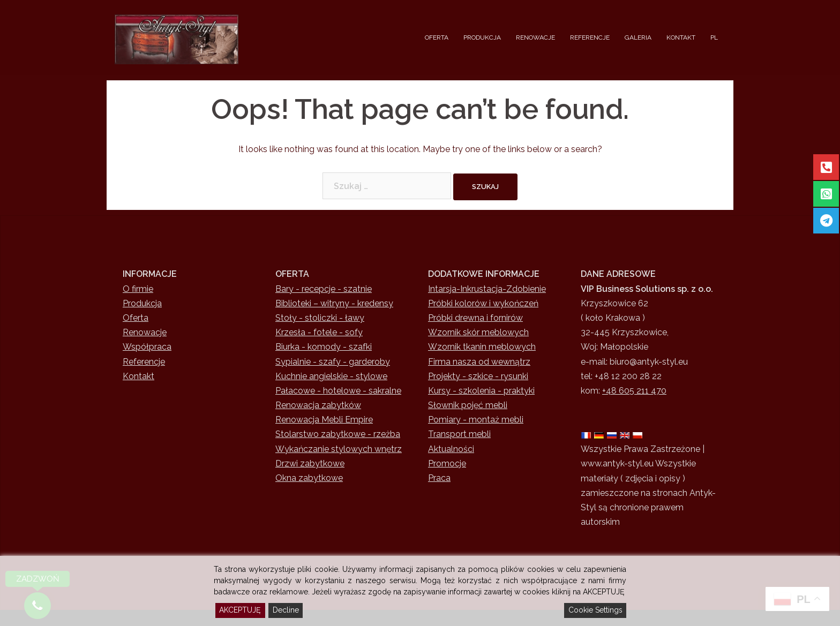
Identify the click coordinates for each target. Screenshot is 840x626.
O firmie (138, 289)
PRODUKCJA (482, 37)
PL (714, 37)
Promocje (447, 463)
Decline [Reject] (286, 610)
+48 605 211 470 (634, 391)
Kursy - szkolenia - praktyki (481, 391)
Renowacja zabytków (318, 405)
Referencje (144, 362)
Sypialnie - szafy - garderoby (333, 362)
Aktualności (451, 449)
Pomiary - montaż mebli (476, 420)
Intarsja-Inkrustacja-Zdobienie (487, 289)
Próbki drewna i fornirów (475, 318)
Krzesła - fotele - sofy (319, 332)
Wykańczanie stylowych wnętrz (339, 449)
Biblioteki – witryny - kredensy (334, 303)
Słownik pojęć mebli (468, 405)
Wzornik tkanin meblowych (482, 347)
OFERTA (437, 37)
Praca (439, 478)
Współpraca (147, 347)
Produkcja (142, 303)
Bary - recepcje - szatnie (324, 289)
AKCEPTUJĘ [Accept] (240, 610)
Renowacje (145, 332)
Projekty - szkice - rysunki (478, 376)
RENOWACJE (535, 37)
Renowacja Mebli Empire (324, 420)
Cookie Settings (595, 610)
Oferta (136, 318)
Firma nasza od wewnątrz (479, 362)
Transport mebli (459, 434)
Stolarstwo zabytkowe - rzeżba (338, 434)
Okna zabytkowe (309, 478)
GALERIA (638, 37)
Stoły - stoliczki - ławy (320, 318)
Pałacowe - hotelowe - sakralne (338, 391)
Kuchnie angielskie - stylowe (331, 376)
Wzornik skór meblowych (478, 332)
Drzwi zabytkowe (310, 463)
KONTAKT (681, 37)
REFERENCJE (590, 37)
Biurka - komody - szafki (324, 347)
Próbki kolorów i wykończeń (483, 303)
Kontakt (138, 376)
